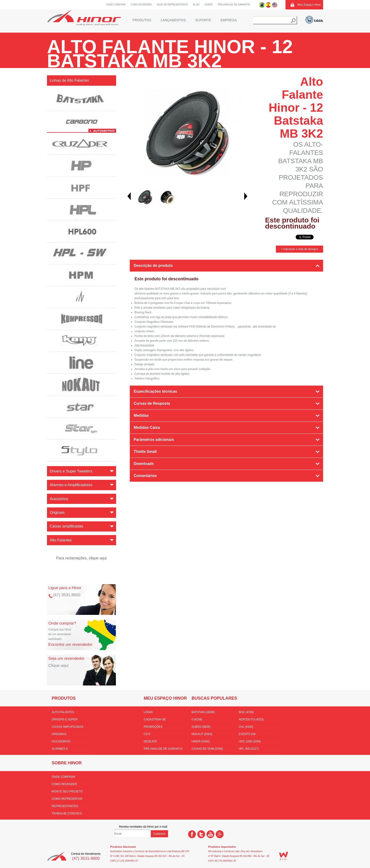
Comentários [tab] (145, 476)
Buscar (293, 21)
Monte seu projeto (67, 791)
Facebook (192, 834)
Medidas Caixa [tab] (147, 428)
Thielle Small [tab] (145, 452)
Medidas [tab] (141, 415)
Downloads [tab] (144, 464)
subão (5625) (201, 727)
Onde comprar (116, 5)
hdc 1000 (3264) (250, 741)
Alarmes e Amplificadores (64, 750)
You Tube (210, 834)
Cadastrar (159, 834)
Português (262, 5)
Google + (220, 834)
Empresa (229, 20)
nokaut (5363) (202, 734)
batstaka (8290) (203, 712)
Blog (196, 5)
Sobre (209, 5)
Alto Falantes (63, 712)
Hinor (84, 17)
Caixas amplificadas (68, 727)
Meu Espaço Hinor (309, 5)
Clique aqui (58, 666)
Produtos (142, 20)
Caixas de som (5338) (207, 749)
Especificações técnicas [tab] (155, 391)
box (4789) (246, 712)
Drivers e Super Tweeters (65, 720)
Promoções (153, 727)
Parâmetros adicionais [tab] (154, 440)
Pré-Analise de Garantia (234, 5)
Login (148, 712)
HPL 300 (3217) (249, 749)
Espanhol (268, 5)
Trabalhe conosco (67, 813)
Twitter (201, 834)
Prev (129, 196)
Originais (59, 734)
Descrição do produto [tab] (153, 266)
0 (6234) (197, 719)
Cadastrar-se (155, 719)
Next (246, 196)
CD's (147, 734)
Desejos (150, 741)
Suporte (203, 20)
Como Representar (67, 799)
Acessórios (61, 741)
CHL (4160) (246, 727)
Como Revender (141, 5)
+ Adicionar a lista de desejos (299, 249)
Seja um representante (172, 5)
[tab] (226, 489)
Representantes (65, 806)
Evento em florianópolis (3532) (255, 735)
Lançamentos (173, 20)
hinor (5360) (201, 741)
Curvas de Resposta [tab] (152, 403)
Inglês (275, 5)
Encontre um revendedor (70, 645)
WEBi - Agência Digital (284, 856)
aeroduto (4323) (251, 719)
